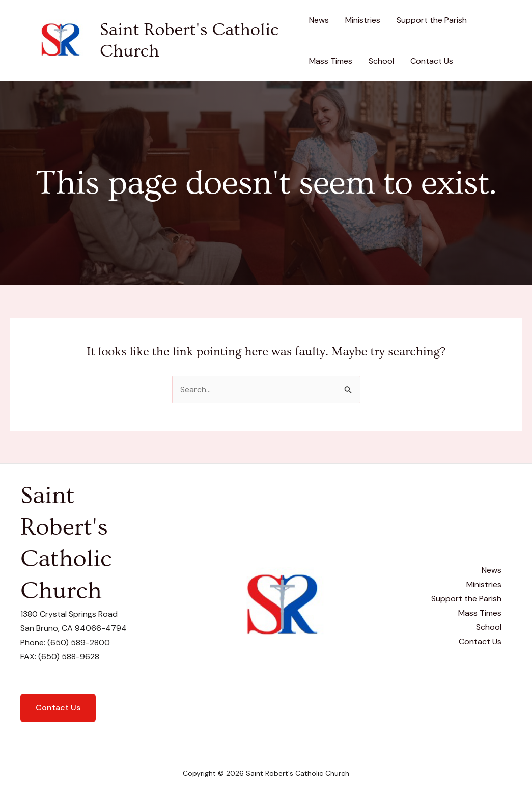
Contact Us (432, 61)
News (319, 20)
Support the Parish (432, 20)
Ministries (363, 20)
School (381, 61)
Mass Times (331, 61)
